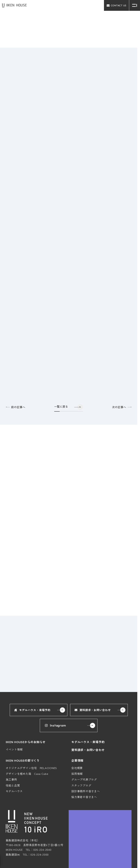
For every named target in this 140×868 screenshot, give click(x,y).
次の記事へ (122, 413)
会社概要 (77, 736)
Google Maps (121, 848)
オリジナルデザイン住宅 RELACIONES (31, 736)
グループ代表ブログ (84, 748)
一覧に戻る (61, 413)
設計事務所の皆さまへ (86, 759)
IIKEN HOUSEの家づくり (23, 729)
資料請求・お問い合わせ (93, 678)
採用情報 (77, 742)
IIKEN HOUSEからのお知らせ (26, 710)
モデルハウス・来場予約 (32, 678)
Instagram (55, 694)
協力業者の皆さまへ (84, 765)
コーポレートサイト (123, 861)
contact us (116, 5)
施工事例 (11, 748)
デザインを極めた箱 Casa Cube (27, 742)
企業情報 (77, 729)
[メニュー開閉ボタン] (135, 5)
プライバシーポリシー (95, 861)
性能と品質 (13, 753)
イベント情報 (14, 717)
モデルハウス (14, 759)
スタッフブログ (81, 753)
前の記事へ (16, 413)
